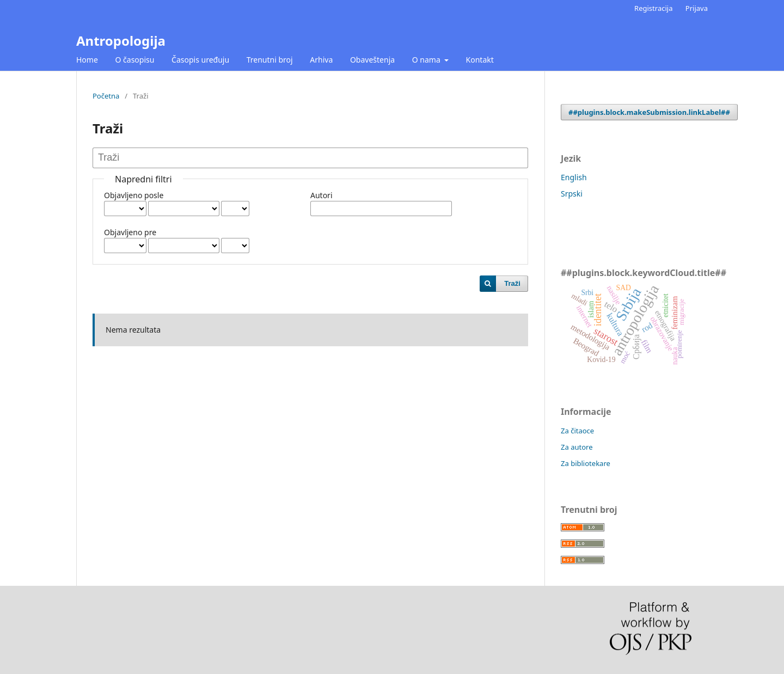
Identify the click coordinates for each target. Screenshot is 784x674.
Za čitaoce (577, 431)
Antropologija (121, 41)
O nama (427, 60)
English (574, 177)
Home (87, 60)
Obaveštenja (372, 60)
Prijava (697, 8)
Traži (512, 283)
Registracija (653, 8)
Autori (321, 195)
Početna (106, 96)
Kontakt (480, 60)
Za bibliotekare (586, 463)
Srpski (572, 194)
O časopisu (134, 60)
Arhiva (321, 60)
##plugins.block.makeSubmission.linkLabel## (649, 112)
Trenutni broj (270, 60)
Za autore (577, 447)
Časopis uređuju (200, 60)
